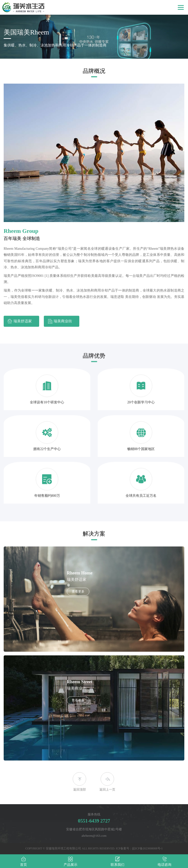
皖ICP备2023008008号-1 (147, 848)
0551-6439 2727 (94, 821)
